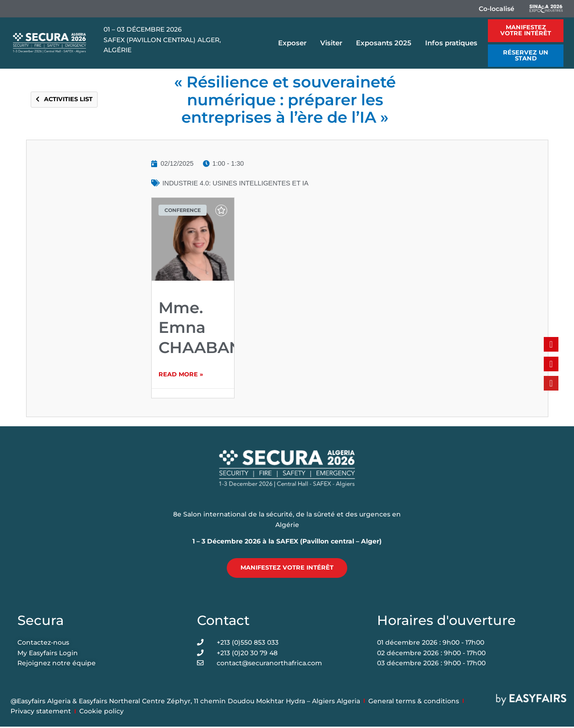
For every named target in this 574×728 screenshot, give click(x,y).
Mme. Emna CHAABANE (205, 327)
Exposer (295, 43)
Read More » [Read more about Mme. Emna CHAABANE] (181, 375)
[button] (526, 31)
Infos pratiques (454, 43)
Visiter (333, 43)
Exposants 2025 (386, 43)
